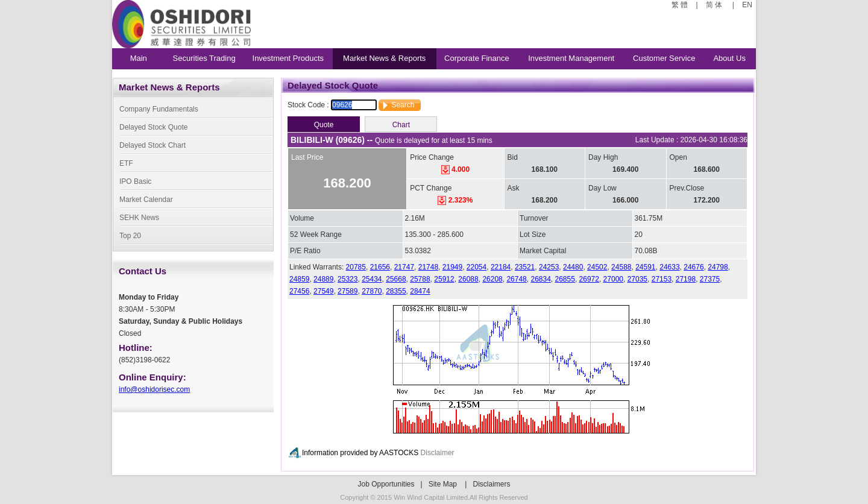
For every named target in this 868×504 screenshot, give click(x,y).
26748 (516, 279)
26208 (492, 279)
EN (746, 5)
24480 (573, 267)
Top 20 (130, 236)
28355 (396, 291)
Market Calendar (146, 200)
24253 (549, 267)
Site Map (443, 484)
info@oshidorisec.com (154, 389)
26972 (589, 279)
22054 (476, 267)
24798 (718, 267)
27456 (299, 291)
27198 (686, 279)
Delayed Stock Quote (153, 127)
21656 (380, 267)
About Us (729, 58)
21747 (404, 267)
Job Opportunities (386, 484)
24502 (597, 267)
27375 (710, 279)
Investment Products (288, 58)
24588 (621, 267)
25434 (372, 279)
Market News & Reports (384, 58)
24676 (693, 267)
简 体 (715, 5)
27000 (613, 279)
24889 (323, 279)
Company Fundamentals (159, 109)
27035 (637, 279)
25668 (396, 279)
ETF (126, 163)
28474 (420, 291)
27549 (323, 291)
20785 (356, 267)
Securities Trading (204, 58)
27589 (348, 291)
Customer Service (664, 58)
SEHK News (139, 218)
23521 (525, 267)
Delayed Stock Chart (153, 145)
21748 (428, 267)
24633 (669, 267)
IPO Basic (135, 181)
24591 (645, 267)
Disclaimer (438, 453)
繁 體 (681, 5)
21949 (452, 267)
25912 (444, 279)
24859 (299, 279)
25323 (348, 279)
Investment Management (571, 58)
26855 (565, 279)
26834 (540, 279)
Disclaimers (492, 484)
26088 (468, 279)
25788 (420, 279)
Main (139, 58)
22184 (501, 267)
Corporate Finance (477, 58)
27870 (372, 291)
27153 (662, 279)
